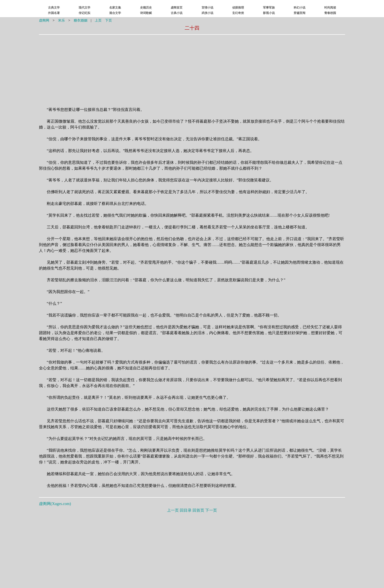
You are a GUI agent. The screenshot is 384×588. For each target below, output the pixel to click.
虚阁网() (55, 504)
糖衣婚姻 (81, 20)
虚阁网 (44, 20)
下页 (108, 20)
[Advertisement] (161, 68)
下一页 (211, 510)
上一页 (173, 510)
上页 (98, 20)
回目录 (186, 510)
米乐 (61, 20)
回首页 (198, 510)
